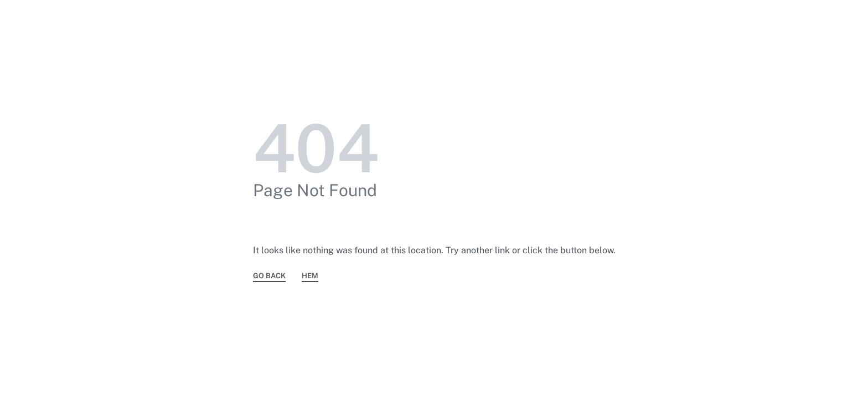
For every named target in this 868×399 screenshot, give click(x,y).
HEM (310, 276)
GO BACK (269, 276)
